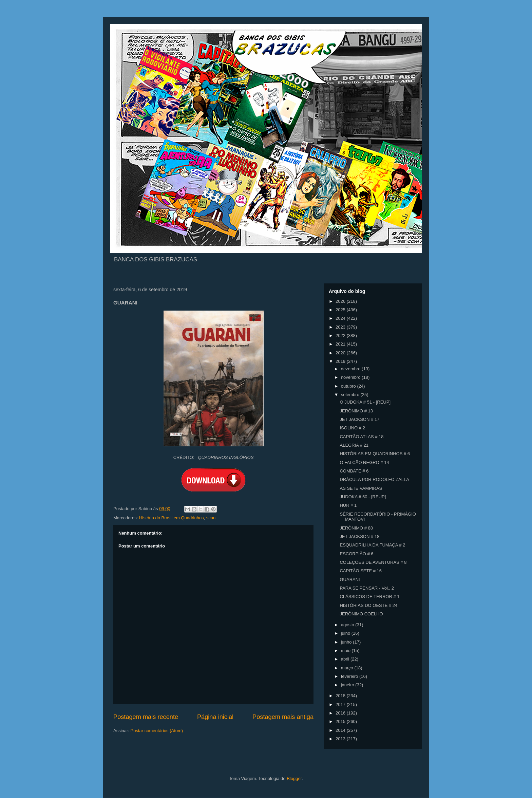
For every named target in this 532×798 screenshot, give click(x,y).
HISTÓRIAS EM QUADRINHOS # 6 (375, 454)
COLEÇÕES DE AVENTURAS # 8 (373, 562)
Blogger (294, 778)
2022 (341, 336)
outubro (349, 386)
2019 (341, 361)
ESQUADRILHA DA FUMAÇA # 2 (372, 545)
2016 (341, 713)
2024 (341, 318)
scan (211, 518)
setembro (351, 395)
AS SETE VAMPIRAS (361, 488)
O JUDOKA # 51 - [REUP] (365, 402)
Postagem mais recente (146, 717)
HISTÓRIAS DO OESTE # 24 (368, 605)
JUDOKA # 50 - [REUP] (363, 497)
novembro (351, 377)
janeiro (348, 685)
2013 (341, 739)
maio (346, 651)
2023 (341, 327)
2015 (341, 721)
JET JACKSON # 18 (359, 536)
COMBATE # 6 (354, 471)
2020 (341, 353)
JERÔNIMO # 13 (356, 411)
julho (346, 633)
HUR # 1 (348, 505)
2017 (341, 704)
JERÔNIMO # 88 (356, 528)
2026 (341, 301)
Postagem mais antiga (283, 717)
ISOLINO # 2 (352, 428)
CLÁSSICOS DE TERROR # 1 (369, 597)
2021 (341, 344)
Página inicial (215, 717)
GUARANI (350, 580)
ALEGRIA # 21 (354, 445)
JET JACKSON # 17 (359, 419)
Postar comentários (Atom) (157, 731)
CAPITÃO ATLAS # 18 (362, 437)
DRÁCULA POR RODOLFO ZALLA (374, 479)
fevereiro (350, 676)
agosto (348, 625)
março (348, 668)
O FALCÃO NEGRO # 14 (364, 462)
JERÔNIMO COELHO (361, 614)
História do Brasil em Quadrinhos (172, 518)
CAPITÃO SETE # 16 (361, 571)
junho (347, 642)
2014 (341, 730)
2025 (341, 310)
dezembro (351, 369)
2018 (341, 696)
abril (346, 659)
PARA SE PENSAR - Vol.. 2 (367, 588)
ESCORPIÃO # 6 (356, 554)
